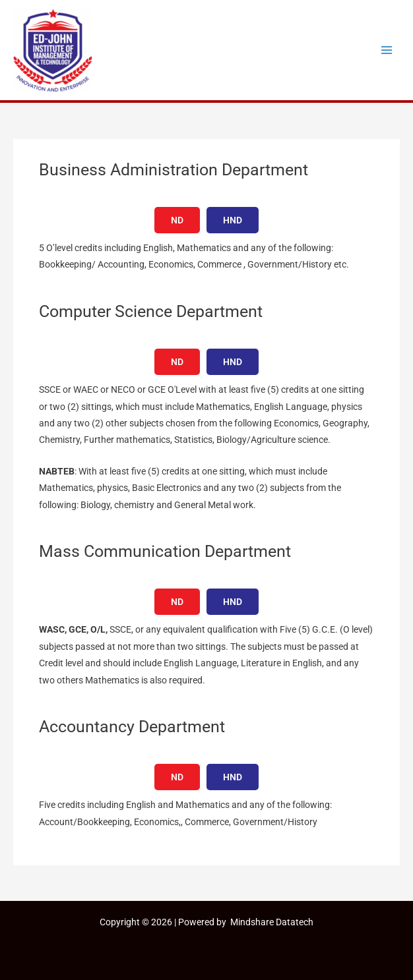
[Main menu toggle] (387, 50)
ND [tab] (177, 220)
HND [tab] (233, 220)
